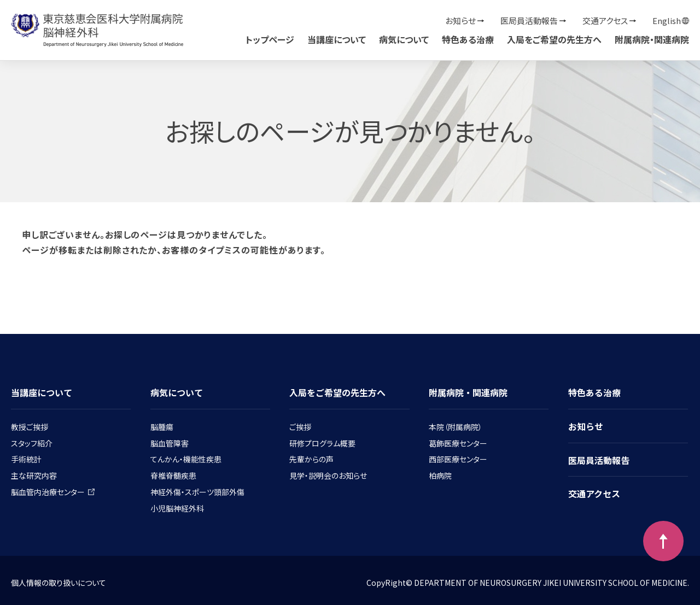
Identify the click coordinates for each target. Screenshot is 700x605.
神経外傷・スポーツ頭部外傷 (197, 492)
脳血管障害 (170, 443)
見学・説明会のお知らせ (328, 475)
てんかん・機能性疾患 (186, 459)
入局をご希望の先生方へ (554, 39)
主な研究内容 (34, 475)
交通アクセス (605, 20)
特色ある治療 (468, 39)
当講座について (337, 39)
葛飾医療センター (458, 443)
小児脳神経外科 (177, 508)
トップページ (270, 39)
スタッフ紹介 (32, 443)
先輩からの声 (311, 459)
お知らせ (460, 20)
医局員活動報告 (529, 20)
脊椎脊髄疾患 (173, 475)
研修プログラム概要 (322, 443)
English (667, 20)
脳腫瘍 (162, 427)
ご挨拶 (300, 427)
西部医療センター (458, 459)
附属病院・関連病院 (652, 39)
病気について (404, 39)
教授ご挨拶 (30, 427)
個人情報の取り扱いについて (59, 583)
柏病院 (440, 475)
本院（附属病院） (456, 427)
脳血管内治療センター (53, 492)
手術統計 (26, 459)
